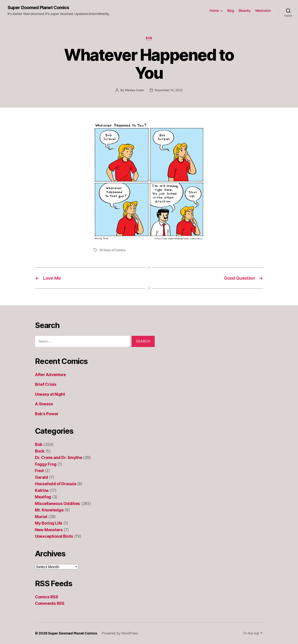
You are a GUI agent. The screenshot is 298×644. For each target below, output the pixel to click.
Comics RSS (46, 597)
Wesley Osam (134, 90)
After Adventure (50, 375)
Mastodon (263, 11)
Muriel (41, 517)
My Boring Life (49, 523)
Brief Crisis (46, 384)
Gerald (41, 477)
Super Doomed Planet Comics (38, 8)
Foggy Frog (46, 464)
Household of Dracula (56, 484)
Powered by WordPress (120, 633)
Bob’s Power (47, 414)
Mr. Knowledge (49, 510)
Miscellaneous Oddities (57, 504)
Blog (231, 11)
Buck (40, 451)
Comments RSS (50, 603)
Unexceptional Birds (54, 536)
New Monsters (49, 530)
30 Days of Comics (112, 250)
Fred (39, 471)
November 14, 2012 (169, 90)
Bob (149, 38)
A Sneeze (44, 404)
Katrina (42, 490)
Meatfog (43, 497)
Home (214, 11)
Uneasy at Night (50, 394)
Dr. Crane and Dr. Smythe (59, 458)
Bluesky (245, 11)
